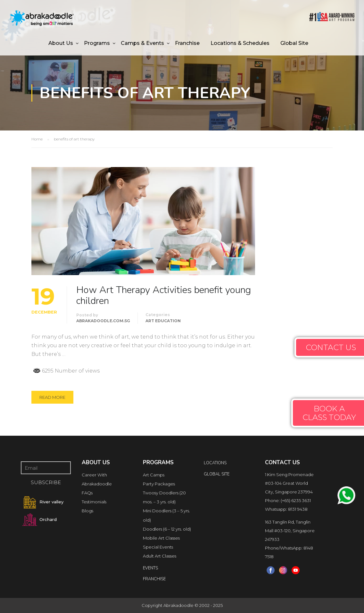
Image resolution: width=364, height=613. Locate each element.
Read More (52, 397)
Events (150, 568)
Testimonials (94, 502)
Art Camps (154, 475)
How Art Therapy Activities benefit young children (164, 296)
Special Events (158, 547)
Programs (97, 43)
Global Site (294, 43)
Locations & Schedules (240, 43)
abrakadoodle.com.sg (103, 321)
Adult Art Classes (160, 556)
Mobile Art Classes (161, 538)
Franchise (187, 43)
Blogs (87, 511)
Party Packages (159, 484)
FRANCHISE (154, 579)
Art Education (163, 321)
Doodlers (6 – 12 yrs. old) (167, 529)
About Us (61, 43)
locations (215, 463)
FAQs (87, 493)
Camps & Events (142, 43)
